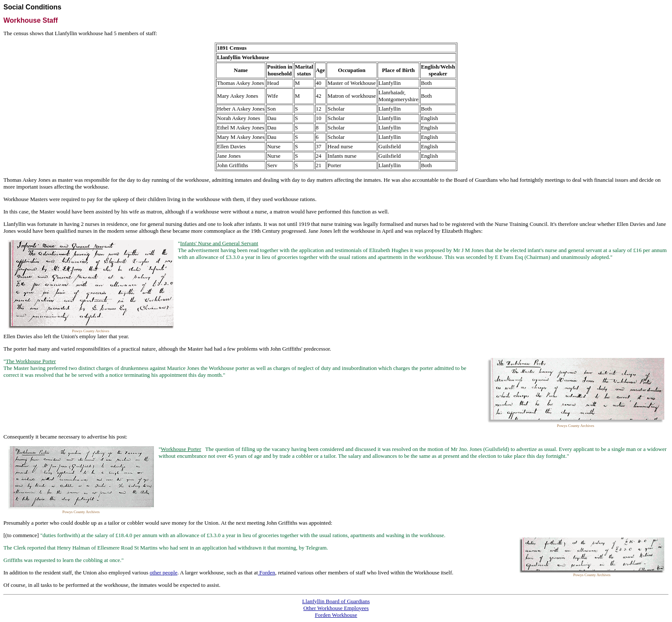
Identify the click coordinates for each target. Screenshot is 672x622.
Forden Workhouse (336, 615)
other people (163, 572)
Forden (267, 572)
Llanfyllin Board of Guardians (336, 601)
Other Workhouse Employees (336, 608)
